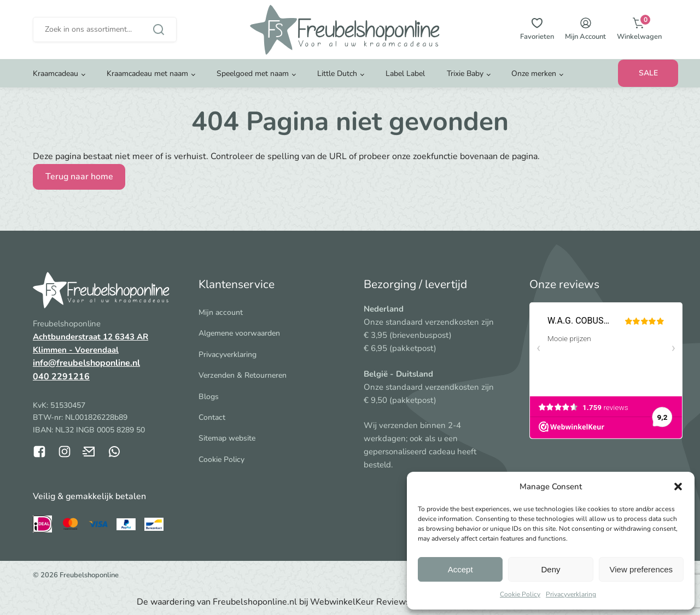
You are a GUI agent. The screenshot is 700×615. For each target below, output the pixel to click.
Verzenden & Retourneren (243, 375)
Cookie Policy (520, 594)
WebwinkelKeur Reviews (360, 602)
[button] (678, 487)
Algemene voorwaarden (239, 333)
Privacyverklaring (571, 594)
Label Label (405, 74)
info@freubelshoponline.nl (86, 363)
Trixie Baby (465, 74)
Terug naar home (79, 177)
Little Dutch (337, 74)
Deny (550, 569)
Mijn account (221, 312)
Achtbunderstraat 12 (74, 337)
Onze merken (534, 74)
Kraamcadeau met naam (147, 74)
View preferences (641, 569)
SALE (648, 73)
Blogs (209, 397)
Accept (460, 569)
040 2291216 (61, 377)
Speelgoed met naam (253, 74)
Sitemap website (227, 438)
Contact (212, 417)
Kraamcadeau (56, 74)
